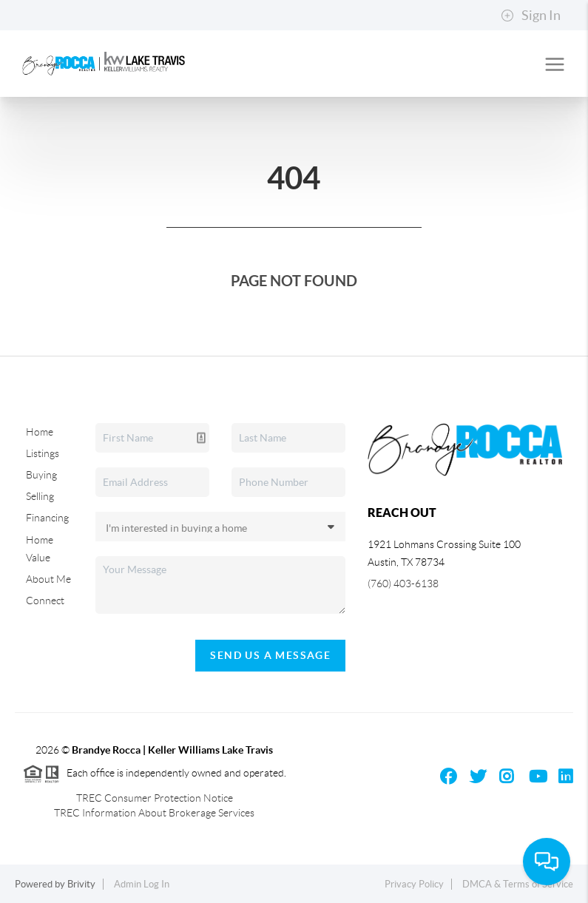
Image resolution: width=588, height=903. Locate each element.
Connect (45, 601)
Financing (47, 518)
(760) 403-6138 (403, 584)
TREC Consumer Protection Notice (155, 798)
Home (40, 432)
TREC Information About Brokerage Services (154, 813)
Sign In (531, 16)
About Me (48, 579)
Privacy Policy (414, 884)
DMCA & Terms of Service (518, 884)
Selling (40, 496)
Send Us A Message (270, 655)
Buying (41, 475)
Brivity (81, 884)
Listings (43, 453)
